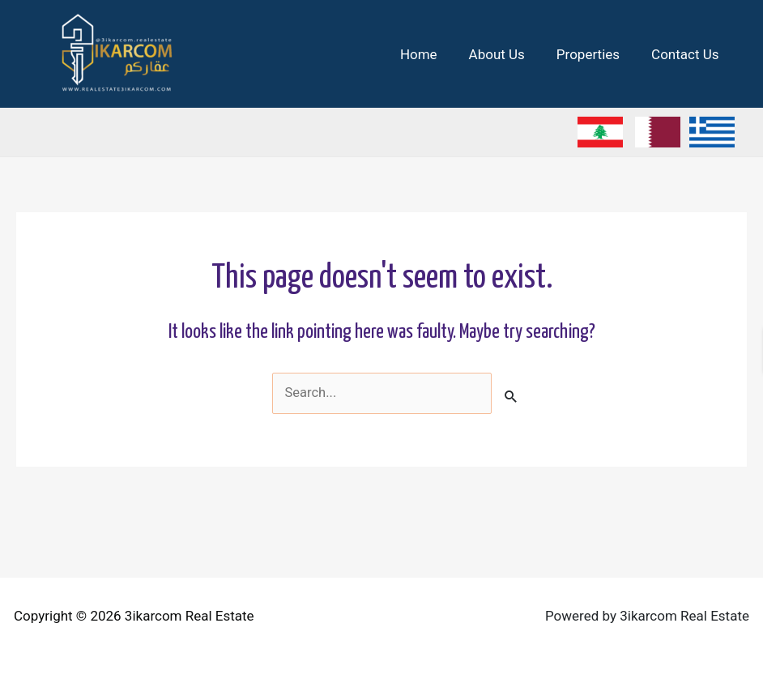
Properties (594, 54)
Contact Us (687, 54)
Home (433, 54)
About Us (507, 54)
